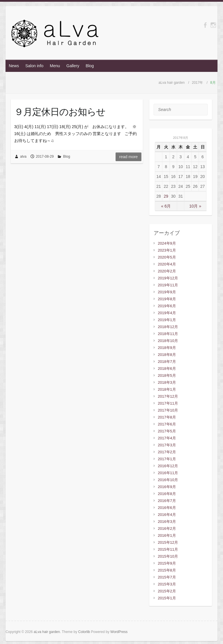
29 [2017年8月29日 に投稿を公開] (166, 196)
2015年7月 (167, 577)
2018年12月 (168, 327)
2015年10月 (168, 556)
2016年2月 (167, 529)
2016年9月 (167, 487)
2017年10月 (168, 410)
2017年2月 (167, 452)
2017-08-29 (45, 157)
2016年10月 (168, 480)
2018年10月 (168, 341)
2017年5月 (167, 431)
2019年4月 (167, 313)
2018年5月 (167, 375)
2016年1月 (167, 535)
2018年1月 (167, 389)
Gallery (73, 66)
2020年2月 (167, 271)
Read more (129, 157)
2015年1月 (167, 598)
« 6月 (166, 206)
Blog (90, 66)
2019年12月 (168, 278)
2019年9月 (167, 292)
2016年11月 (168, 473)
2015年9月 (167, 563)
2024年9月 (167, 243)
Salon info (34, 66)
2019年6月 (167, 306)
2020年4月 (167, 264)
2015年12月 (168, 542)
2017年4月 (167, 438)
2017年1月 (167, 459)
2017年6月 (167, 424)
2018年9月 (167, 348)
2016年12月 (168, 466)
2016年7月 (167, 501)
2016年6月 (167, 508)
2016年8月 (167, 494)
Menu (55, 66)
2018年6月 (167, 369)
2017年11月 (168, 403)
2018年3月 (167, 382)
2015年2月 (167, 591)
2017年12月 (168, 396)
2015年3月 (167, 584)
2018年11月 (168, 334)
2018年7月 (167, 362)
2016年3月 (167, 522)
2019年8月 (167, 299)
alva (23, 157)
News (14, 66)
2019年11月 (168, 285)
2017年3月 (167, 445)
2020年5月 (167, 257)
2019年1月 (167, 320)
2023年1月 (167, 250)
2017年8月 (167, 417)
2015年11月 (168, 549)
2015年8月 (167, 570)
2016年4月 (167, 515)
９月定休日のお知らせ (60, 112)
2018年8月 (167, 355)
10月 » (195, 206)
